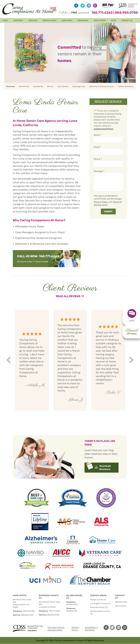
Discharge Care (79, 86)
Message (98, 171)
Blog (114, 20)
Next (132, 360)
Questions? (67, 20)
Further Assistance (126, 86)
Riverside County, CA (99, 607)
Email (97, 147)
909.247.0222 (72, 604)
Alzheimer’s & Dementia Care (101, 86)
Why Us (50, 86)
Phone (97, 159)
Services (33, 20)
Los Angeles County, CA (100, 603)
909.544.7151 (72, 611)
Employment (100, 20)
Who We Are (24, 86)
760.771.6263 (102, 13)
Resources (83, 20)
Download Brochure (105, 468)
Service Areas (49, 20)
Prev (9, 360)
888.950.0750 (126, 13)
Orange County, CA (98, 600)
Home (5, 20)
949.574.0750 (29, 611)
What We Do (38, 86)
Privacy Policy (101, 202)
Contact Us (127, 20)
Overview (11, 86)
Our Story (18, 20)
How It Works (63, 86)
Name (97, 135)
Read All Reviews (68, 296)
